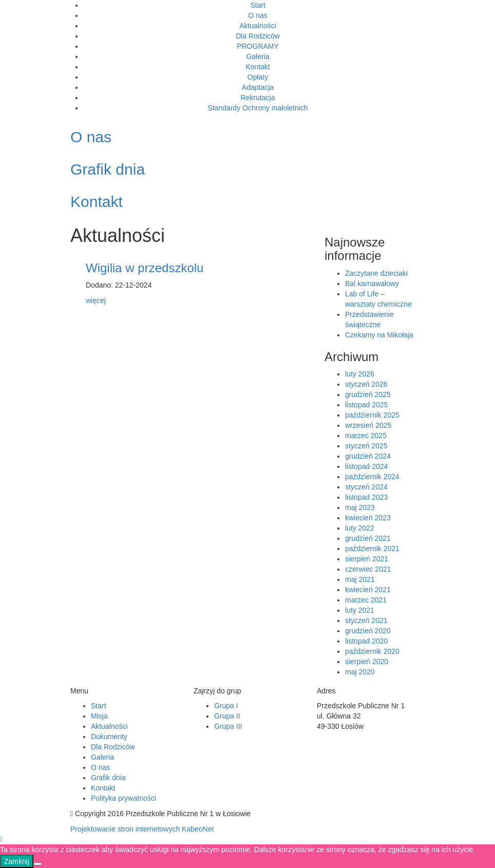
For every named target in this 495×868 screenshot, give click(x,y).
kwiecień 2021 (368, 590)
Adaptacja (258, 87)
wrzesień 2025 (368, 425)
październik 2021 (372, 549)
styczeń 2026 (366, 384)
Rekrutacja (258, 98)
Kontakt (258, 67)
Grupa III (228, 726)
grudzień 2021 (368, 538)
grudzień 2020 (368, 631)
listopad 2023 (366, 497)
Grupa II (227, 716)
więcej (96, 300)
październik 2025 (372, 415)
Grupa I (226, 706)
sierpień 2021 (367, 559)
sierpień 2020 (367, 662)
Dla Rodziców (258, 36)
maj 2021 (360, 579)
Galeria (258, 56)
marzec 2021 (366, 600)
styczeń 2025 (366, 446)
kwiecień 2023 (368, 518)
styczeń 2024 (366, 487)
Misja (99, 716)
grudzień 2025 (368, 394)
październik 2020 (372, 651)
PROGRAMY (258, 46)
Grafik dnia (108, 778)
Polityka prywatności (123, 798)
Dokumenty (109, 737)
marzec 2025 (366, 436)
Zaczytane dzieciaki (376, 273)
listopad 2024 (366, 466)
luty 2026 (360, 374)
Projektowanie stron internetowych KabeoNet (142, 829)
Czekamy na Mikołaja (379, 335)
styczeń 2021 (366, 620)
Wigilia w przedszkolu (145, 268)
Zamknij (17, 861)
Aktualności (258, 26)
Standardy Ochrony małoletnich (258, 108)
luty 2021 (360, 610)
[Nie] (37, 864)
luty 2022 (360, 528)
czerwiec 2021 (368, 569)
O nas (258, 15)
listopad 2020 (366, 641)
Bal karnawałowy (372, 284)
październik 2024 (372, 477)
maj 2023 (360, 507)
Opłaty (258, 77)
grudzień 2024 (368, 456)
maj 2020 (360, 672)
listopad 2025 (366, 405)
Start (258, 5)
